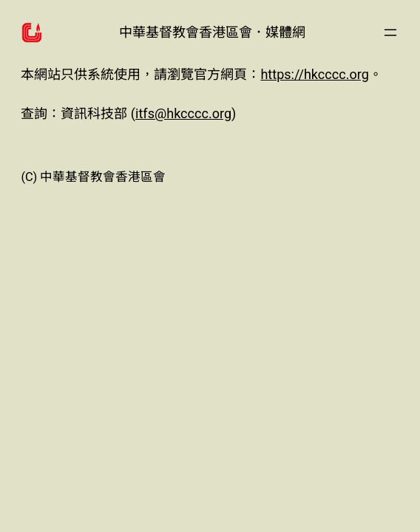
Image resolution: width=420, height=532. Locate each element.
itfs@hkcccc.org (183, 113)
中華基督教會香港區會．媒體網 (212, 32)
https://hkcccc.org (314, 74)
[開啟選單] (390, 33)
